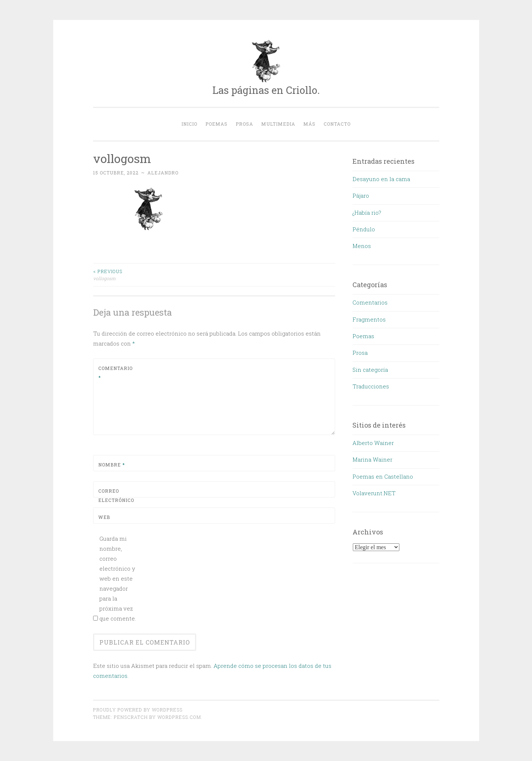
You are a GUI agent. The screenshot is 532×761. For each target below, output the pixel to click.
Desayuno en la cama (381, 179)
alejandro (163, 173)
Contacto (337, 124)
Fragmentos (369, 319)
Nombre (112, 465)
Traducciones (371, 386)
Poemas (216, 124)
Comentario (115, 373)
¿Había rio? (367, 213)
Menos (362, 246)
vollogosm (154, 274)
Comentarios (370, 302)
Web (104, 517)
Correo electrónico (116, 500)
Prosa (244, 124)
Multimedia (278, 124)
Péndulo (364, 229)
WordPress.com (179, 717)
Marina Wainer (372, 459)
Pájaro (361, 196)
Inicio (189, 124)
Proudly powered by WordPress (138, 710)
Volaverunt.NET (374, 493)
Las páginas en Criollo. (266, 90)
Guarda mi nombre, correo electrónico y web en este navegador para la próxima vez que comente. (118, 578)
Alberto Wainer (373, 443)
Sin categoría (370, 370)
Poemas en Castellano (383, 476)
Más (309, 124)
